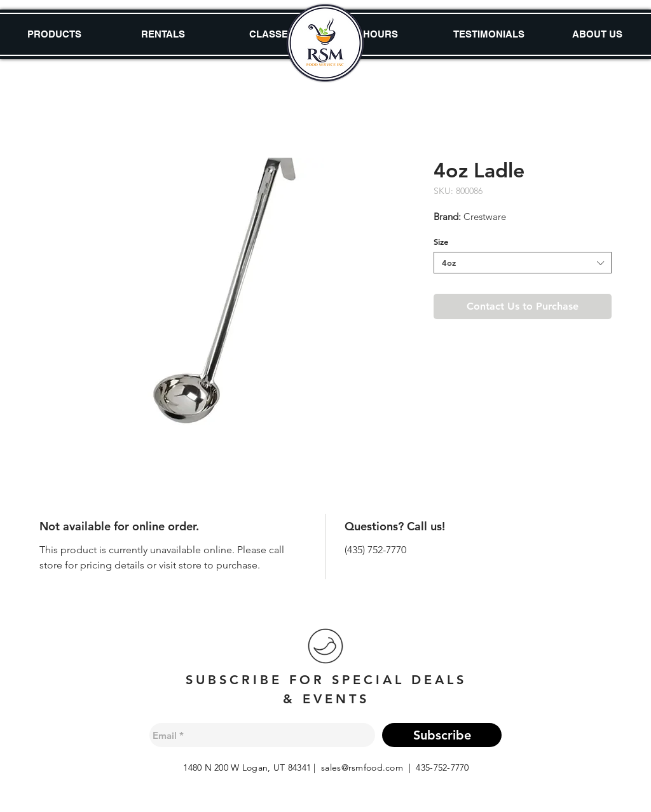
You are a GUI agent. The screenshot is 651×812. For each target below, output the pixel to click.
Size (441, 242)
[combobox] (523, 263)
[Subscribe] (442, 735)
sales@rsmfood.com (362, 767)
